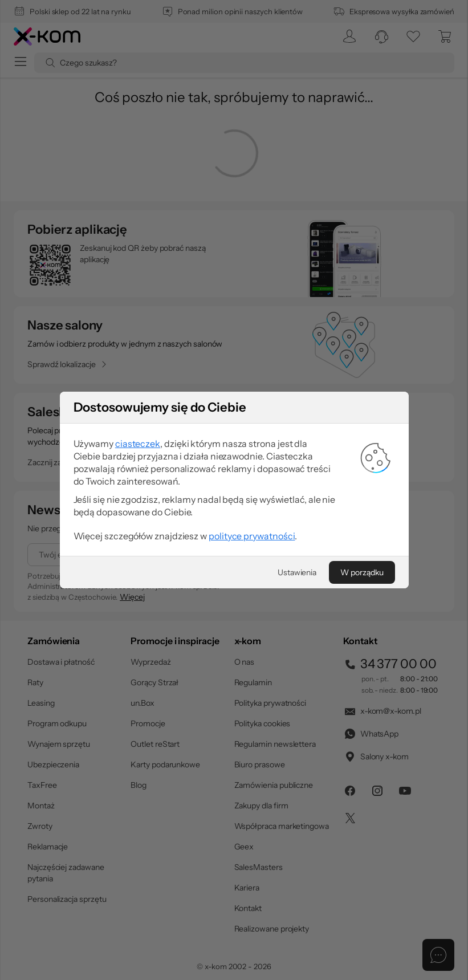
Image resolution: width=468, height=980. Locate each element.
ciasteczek (138, 444)
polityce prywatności (252, 536)
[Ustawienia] (297, 572)
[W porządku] (362, 572)
